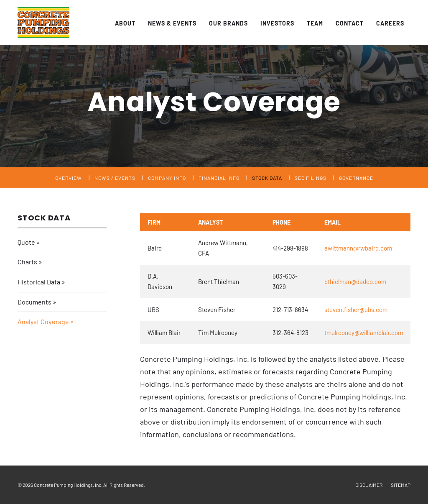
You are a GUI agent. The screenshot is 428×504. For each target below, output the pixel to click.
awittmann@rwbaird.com (358, 248)
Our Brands (228, 23)
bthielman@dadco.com (355, 281)
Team (315, 23)
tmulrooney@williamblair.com (364, 333)
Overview (69, 178)
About (125, 23)
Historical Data (39, 282)
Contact (350, 23)
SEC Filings (311, 178)
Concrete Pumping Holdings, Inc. (68, 485)
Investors (277, 23)
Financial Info (219, 178)
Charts (27, 262)
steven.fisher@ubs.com (356, 310)
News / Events (115, 178)
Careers (390, 23)
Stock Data (267, 178)
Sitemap (401, 485)
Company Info (167, 178)
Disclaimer (369, 485)
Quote (26, 242)
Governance (356, 178)
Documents (34, 302)
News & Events (172, 23)
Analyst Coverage (43, 321)
